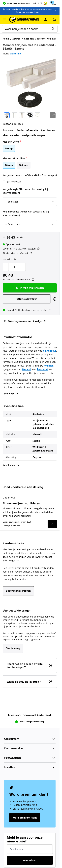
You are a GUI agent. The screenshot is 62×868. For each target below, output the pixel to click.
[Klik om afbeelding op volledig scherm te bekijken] (30, 84)
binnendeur (50, 351)
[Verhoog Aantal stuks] (23, 267)
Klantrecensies (11, 135)
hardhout (43, 369)
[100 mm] (24, 165)
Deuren (16, 39)
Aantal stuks (10, 259)
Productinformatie (27, 130)
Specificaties (48, 130)
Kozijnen (29, 39)
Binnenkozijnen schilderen (21, 503)
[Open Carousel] (53, 115)
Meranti (27, 369)
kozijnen (49, 366)
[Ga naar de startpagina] (24, 20)
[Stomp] (9, 148)
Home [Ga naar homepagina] (6, 39)
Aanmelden (30, 860)
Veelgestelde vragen (33, 135)
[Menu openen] (5, 19)
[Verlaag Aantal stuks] (6, 267)
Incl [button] (53, 5)
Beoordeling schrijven (18, 591)
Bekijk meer (12, 465)
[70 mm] (9, 165)
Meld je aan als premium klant (34, 11)
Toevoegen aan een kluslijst (23, 321)
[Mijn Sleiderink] (46, 20)
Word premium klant (25, 818)
